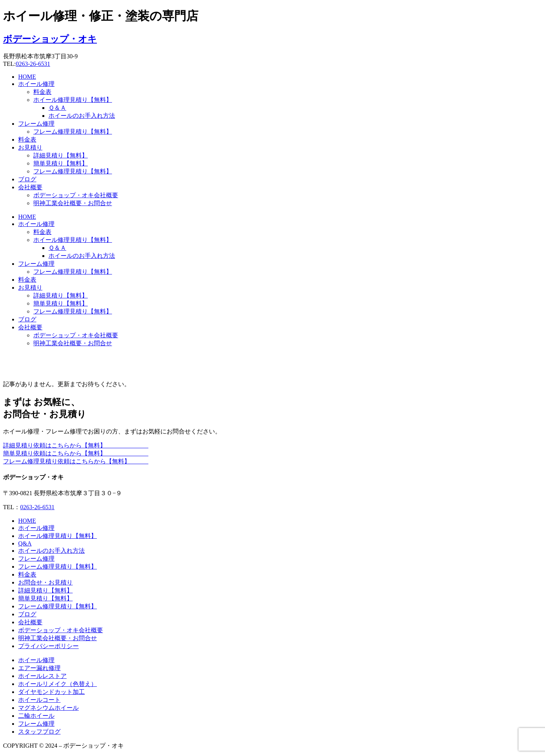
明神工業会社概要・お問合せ (73, 203)
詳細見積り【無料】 (61, 155)
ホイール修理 (36, 84)
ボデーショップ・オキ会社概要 (76, 195)
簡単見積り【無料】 (61, 163)
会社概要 (30, 187)
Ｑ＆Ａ (57, 108)
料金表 (42, 92)
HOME (27, 77)
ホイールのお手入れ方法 (82, 116)
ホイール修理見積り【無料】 (73, 100)
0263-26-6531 (33, 64)
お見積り (30, 147)
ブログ (27, 179)
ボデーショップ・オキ (50, 39)
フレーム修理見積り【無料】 (73, 132)
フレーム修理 (36, 124)
